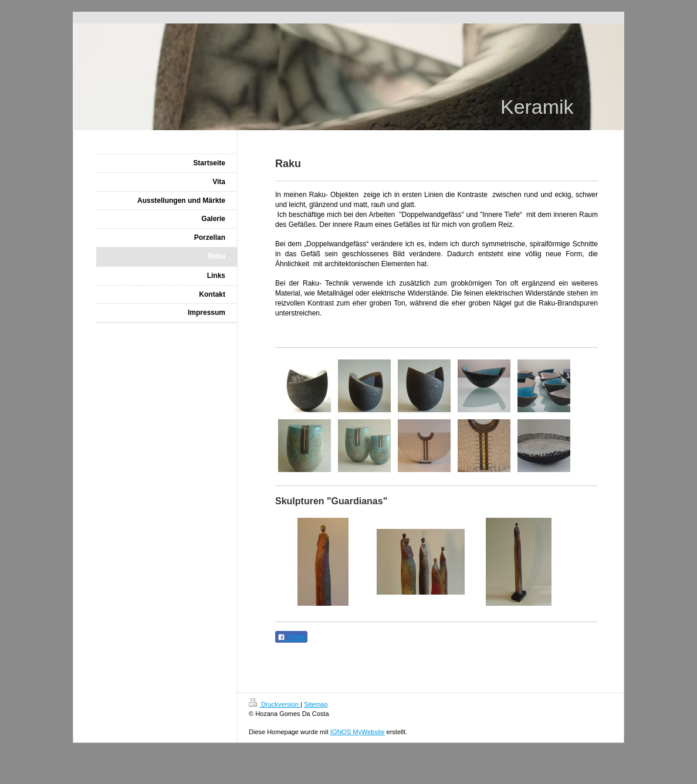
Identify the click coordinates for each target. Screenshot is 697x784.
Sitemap (316, 704)
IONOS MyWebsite (358, 732)
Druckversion (275, 704)
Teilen (291, 637)
